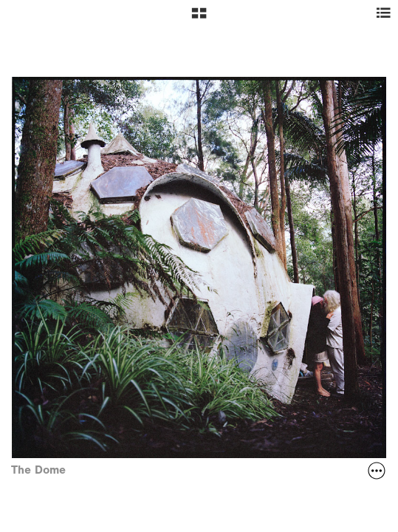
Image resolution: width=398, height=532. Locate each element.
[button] (199, 18)
